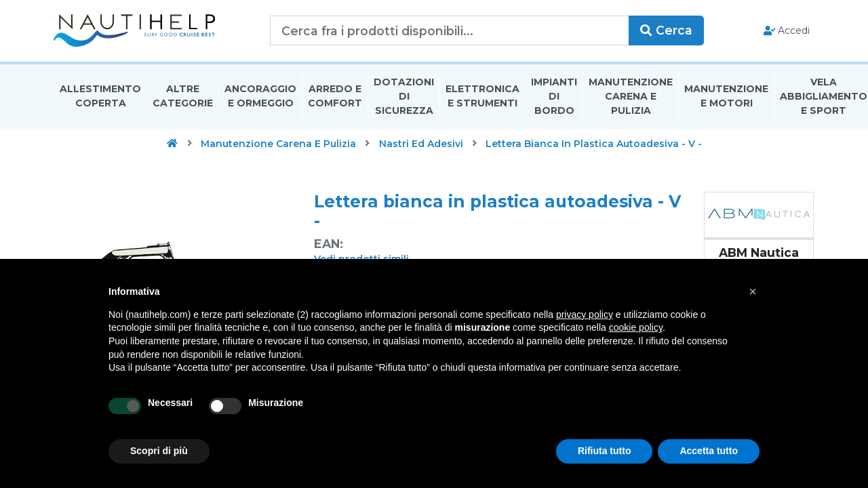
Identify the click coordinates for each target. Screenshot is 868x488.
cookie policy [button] (636, 327)
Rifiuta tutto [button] (605, 451)
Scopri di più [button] (159, 451)
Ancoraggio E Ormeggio (260, 97)
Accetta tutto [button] (709, 451)
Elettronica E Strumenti (482, 97)
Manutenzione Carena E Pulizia (631, 98)
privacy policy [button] (585, 314)
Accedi (786, 31)
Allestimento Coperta (100, 97)
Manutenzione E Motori (726, 97)
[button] (753, 291)
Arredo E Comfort (335, 97)
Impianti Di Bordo (554, 98)
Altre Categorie (183, 97)
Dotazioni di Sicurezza (404, 98)
